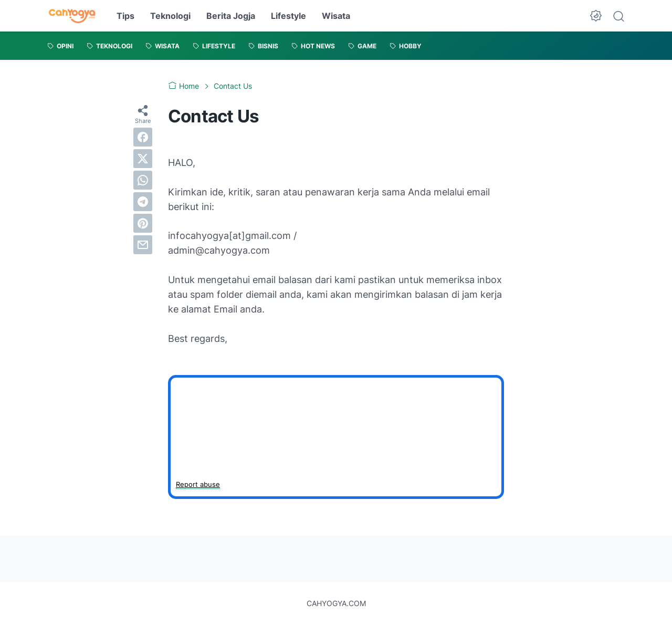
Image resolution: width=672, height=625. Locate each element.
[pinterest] (143, 223)
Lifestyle (288, 16)
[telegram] (143, 202)
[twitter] (143, 159)
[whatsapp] (143, 180)
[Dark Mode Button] (596, 16)
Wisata (336, 16)
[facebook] (143, 137)
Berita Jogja (231, 16)
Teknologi (170, 16)
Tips (125, 16)
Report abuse (198, 484)
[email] (143, 245)
